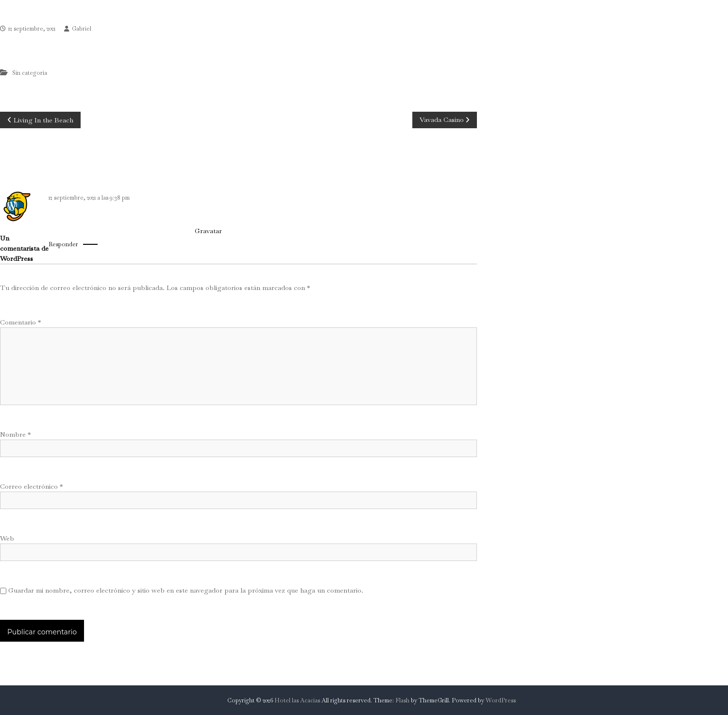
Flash (402, 700)
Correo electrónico (31, 486)
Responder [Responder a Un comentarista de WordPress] (63, 244)
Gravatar (208, 231)
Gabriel (82, 29)
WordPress (501, 700)
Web (7, 538)
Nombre (15, 434)
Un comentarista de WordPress (24, 248)
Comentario (20, 322)
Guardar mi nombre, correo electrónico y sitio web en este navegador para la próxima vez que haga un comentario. (186, 590)
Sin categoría (30, 73)
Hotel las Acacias (297, 700)
